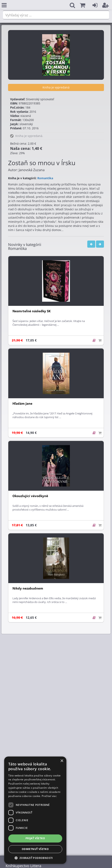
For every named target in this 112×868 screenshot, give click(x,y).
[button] (83, 5)
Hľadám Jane (22, 404)
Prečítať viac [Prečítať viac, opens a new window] (49, 796)
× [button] (62, 761)
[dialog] (35, 810)
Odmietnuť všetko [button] (35, 849)
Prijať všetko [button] (35, 838)
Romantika (45, 178)
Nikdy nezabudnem (28, 588)
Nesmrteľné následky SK (32, 311)
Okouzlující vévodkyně (30, 496)
